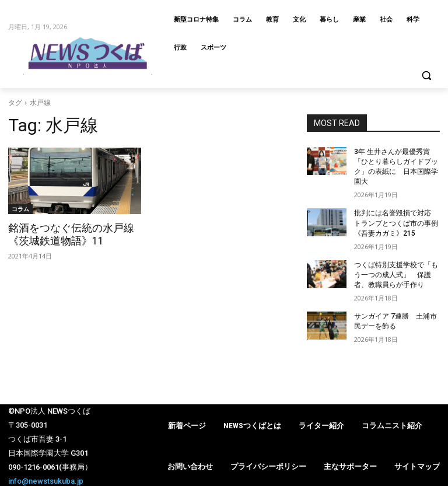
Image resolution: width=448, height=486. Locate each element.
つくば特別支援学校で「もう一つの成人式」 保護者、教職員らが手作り (396, 273)
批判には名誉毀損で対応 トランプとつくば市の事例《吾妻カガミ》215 (396, 222)
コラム (20, 209)
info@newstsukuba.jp (46, 479)
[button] (426, 76)
